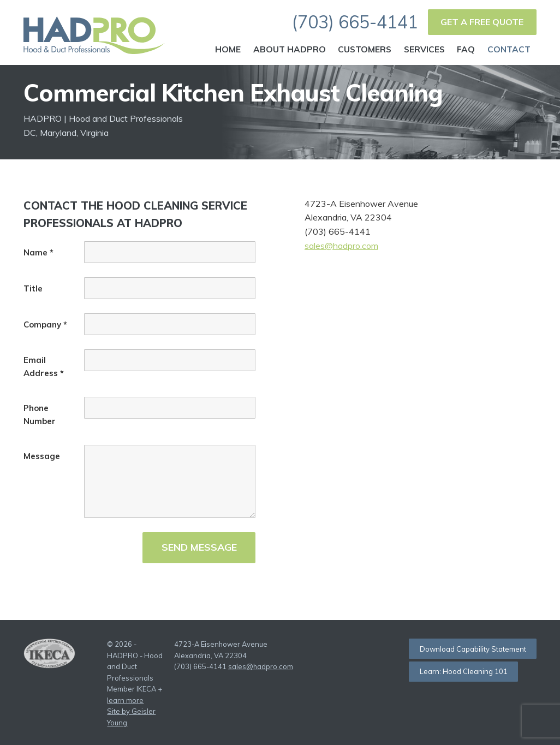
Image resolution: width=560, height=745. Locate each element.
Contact (509, 49)
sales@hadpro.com (341, 246)
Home (228, 49)
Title (33, 288)
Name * (38, 252)
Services (424, 49)
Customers (365, 49)
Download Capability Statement (473, 649)
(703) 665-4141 (355, 22)
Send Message (199, 547)
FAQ (466, 49)
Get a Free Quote (482, 22)
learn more (125, 700)
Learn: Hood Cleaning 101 (464, 671)
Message (42, 456)
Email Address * (44, 366)
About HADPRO (290, 49)
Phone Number (40, 415)
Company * (45, 324)
